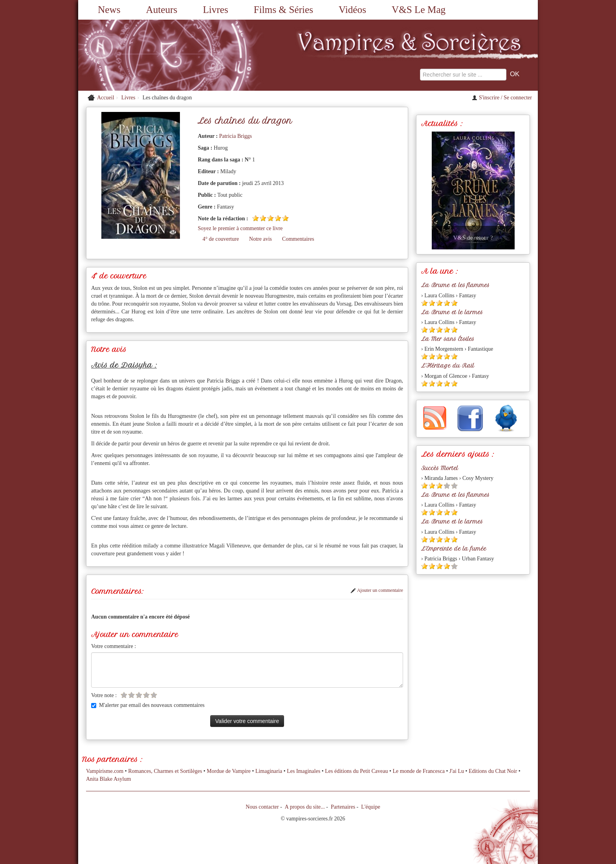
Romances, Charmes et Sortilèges (165, 771)
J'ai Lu (457, 771)
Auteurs (162, 10)
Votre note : (104, 695)
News (109, 10)
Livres (215, 10)
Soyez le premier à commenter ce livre (240, 228)
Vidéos (352, 10)
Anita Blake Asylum (108, 779)
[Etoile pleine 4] (278, 218)
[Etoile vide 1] (124, 695)
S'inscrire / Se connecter (502, 98)
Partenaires (343, 807)
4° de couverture (221, 239)
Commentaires (298, 239)
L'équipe (370, 807)
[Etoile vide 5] (154, 695)
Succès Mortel (440, 468)
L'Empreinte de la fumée (454, 549)
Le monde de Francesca (419, 771)
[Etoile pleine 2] (263, 218)
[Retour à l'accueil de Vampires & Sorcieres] (151, 55)
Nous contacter (262, 807)
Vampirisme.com (105, 771)
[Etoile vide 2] (131, 695)
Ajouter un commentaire (377, 590)
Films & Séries (283, 10)
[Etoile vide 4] (146, 695)
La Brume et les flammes (455, 285)
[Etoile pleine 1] (256, 218)
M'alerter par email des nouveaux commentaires (148, 705)
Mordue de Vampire (229, 771)
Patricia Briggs (236, 136)
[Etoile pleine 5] (285, 218)
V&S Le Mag (419, 10)
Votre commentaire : (114, 646)
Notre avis (260, 239)
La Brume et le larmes (452, 312)
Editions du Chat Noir (493, 771)
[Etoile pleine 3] (270, 218)
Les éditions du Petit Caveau (356, 771)
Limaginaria (269, 771)
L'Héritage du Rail (448, 366)
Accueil (106, 98)
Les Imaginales (303, 771)
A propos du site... (305, 807)
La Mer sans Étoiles (448, 339)
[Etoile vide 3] (139, 695)
